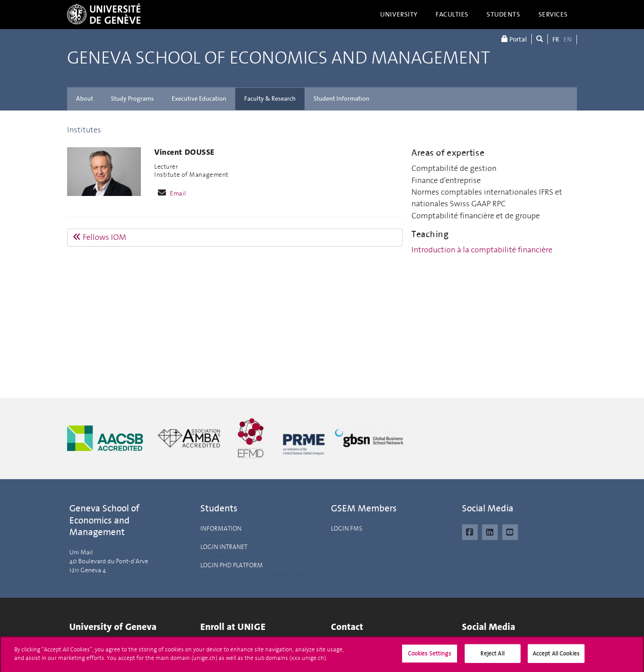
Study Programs (132, 99)
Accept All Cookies (556, 657)
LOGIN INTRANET (224, 547)
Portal (514, 39)
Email (178, 194)
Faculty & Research (270, 99)
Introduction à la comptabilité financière (482, 250)
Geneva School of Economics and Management (279, 58)
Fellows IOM (100, 237)
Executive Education (199, 99)
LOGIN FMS (347, 529)
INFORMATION (221, 529)
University (399, 14)
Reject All (492, 657)
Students (504, 14)
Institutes (84, 130)
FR (556, 39)
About (85, 99)
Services (553, 14)
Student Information (341, 99)
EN (568, 39)
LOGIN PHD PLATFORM (232, 565)
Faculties (452, 14)
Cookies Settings (430, 657)
